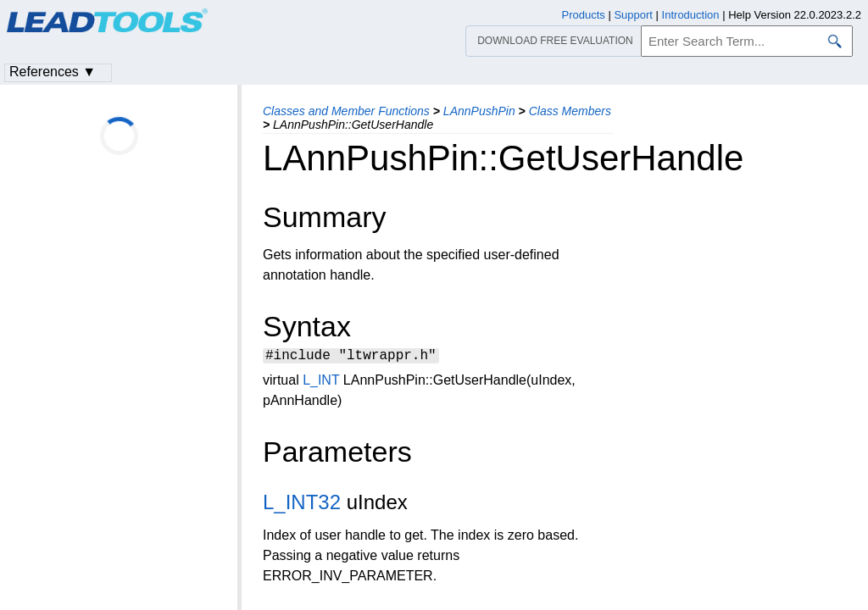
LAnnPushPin (479, 111)
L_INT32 (302, 505)
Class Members (570, 111)
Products (584, 15)
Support (633, 15)
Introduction (691, 15)
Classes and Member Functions (346, 111)
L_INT (321, 383)
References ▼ (53, 72)
